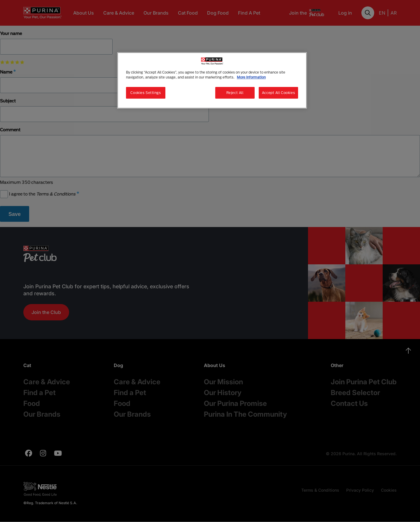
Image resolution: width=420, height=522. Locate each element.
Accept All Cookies (278, 93)
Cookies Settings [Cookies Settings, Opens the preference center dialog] (146, 93)
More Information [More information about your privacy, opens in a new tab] (251, 77)
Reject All (235, 93)
